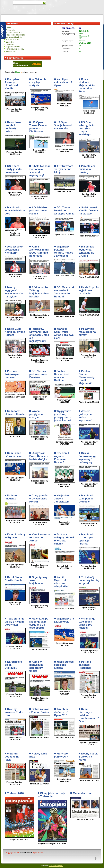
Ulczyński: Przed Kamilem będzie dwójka (39, 456)
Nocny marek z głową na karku (88, 757)
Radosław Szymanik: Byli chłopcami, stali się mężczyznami (39, 335)
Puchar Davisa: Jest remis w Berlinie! (62, 376)
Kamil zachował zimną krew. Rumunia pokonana (39, 251)
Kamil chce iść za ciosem (13, 455)
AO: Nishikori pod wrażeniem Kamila (39, 211)
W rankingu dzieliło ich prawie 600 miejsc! (87, 623)
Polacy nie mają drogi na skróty (87, 332)
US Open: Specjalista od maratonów (63, 125)
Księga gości (11, 51)
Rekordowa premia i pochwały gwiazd (13, 127)
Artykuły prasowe (13, 47)
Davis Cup (10, 42)
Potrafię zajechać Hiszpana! (85, 665)
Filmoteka (10, 44)
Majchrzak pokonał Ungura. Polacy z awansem (64, 251)
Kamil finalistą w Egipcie (15, 536)
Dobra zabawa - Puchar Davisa (39, 711)
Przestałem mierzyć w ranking (87, 169)
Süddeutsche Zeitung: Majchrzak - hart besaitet (39, 292)
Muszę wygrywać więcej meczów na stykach (14, 292)
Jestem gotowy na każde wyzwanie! (85, 416)
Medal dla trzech (83, 793)
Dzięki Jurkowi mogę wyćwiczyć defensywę (88, 458)
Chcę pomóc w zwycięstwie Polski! (38, 499)
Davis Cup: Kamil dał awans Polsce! (15, 332)
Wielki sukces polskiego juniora (64, 665)
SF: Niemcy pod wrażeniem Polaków (39, 374)
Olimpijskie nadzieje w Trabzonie (51, 795)
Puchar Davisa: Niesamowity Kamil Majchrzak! (87, 377)
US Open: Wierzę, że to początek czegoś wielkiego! (87, 128)
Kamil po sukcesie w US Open (63, 82)
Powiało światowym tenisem (12, 374)
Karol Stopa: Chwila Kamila (14, 579)
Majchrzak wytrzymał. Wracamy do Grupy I (86, 251)
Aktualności (11, 30)
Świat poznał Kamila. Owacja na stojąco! (88, 211)
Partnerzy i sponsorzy (15, 49)
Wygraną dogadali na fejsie (12, 757)
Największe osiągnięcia (16, 35)
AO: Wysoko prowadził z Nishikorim (14, 250)
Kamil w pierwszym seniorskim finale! (36, 666)
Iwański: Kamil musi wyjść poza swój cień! (64, 333)
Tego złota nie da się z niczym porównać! (15, 622)
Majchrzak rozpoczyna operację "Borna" (86, 539)
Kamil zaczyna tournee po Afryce (40, 538)
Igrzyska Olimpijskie (14, 37)
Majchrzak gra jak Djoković (64, 620)
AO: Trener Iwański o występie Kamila (64, 211)
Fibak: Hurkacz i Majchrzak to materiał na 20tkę (87, 85)
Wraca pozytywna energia (36, 414)
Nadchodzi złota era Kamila (15, 413)
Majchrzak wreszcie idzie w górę (15, 211)
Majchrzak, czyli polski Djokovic (87, 499)
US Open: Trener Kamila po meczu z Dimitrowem (38, 127)
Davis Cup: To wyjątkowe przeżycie (89, 290)
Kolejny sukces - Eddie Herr (14, 712)
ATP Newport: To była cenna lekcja (64, 169)
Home (8, 28)
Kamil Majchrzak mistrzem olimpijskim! (62, 582)
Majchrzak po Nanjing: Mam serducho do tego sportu (39, 623)
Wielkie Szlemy (12, 39)
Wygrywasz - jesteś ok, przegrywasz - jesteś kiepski (63, 416)
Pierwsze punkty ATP (61, 755)
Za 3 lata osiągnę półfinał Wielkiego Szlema (64, 539)
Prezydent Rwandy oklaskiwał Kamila (12, 84)
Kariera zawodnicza (14, 33)
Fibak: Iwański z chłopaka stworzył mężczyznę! (40, 171)
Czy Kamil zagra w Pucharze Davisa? (62, 458)
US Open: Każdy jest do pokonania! (13, 169)
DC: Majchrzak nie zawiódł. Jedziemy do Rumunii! (64, 292)
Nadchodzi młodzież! (12, 497)
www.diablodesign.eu (56, 866)
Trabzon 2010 (15, 793)
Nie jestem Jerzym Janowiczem (62, 499)
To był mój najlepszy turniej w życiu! (89, 580)
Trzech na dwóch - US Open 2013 (61, 712)
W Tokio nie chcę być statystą (38, 82)
